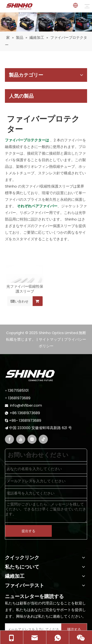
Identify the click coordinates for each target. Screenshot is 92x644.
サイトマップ (50, 339)
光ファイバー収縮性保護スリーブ (25, 289)
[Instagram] (32, 439)
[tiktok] (43, 439)
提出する (28, 531)
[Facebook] (9, 439)
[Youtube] (21, 439)
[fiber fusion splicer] (46, 22)
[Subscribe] (74, 629)
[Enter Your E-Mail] (32, 629)
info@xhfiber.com (26, 405)
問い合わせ (18, 301)
